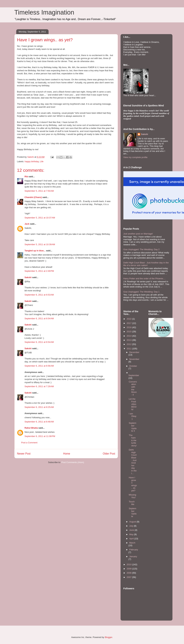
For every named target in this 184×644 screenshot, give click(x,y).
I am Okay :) (133, 416)
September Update (133, 512)
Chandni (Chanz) (33, 197)
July (132, 526)
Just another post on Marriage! (138, 234)
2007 (130, 577)
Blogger (108, 637)
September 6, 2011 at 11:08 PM (40, 436)
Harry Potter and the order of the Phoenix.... (144, 279)
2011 (130, 349)
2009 (130, 569)
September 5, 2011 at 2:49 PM (39, 271)
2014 (130, 336)
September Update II (133, 427)
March (132, 543)
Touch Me (132, 503)
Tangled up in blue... (35, 251)
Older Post (109, 454)
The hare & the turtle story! (133, 440)
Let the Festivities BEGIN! (133, 404)
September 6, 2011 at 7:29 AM (39, 386)
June (132, 530)
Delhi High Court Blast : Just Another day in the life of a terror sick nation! (146, 264)
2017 (130, 323)
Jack (27, 224)
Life (42, 161)
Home (67, 454)
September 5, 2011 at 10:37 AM (40, 218)
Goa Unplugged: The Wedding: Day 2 (141, 249)
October (133, 366)
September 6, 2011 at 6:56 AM (39, 366)
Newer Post (24, 454)
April (132, 539)
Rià (26, 177)
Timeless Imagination (44, 12)
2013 (130, 340)
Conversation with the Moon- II (133, 388)
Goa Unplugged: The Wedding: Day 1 (141, 292)
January (133, 556)
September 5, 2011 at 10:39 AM (40, 244)
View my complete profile (135, 157)
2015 (130, 332)
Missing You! (132, 496)
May (132, 534)
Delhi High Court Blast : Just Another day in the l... (133, 461)
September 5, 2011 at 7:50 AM (39, 191)
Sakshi (28, 277)
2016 (130, 327)
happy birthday (32, 161)
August (133, 522)
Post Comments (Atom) (73, 462)
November (134, 359)
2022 (130, 319)
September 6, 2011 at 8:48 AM (39, 422)
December (134, 352)
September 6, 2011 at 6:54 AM (39, 318)
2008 (130, 573)
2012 (130, 344)
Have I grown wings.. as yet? (133, 484)
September (134, 375)
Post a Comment (29, 443)
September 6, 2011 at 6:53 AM (39, 295)
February (134, 550)
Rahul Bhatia (31, 428)
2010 (130, 564)
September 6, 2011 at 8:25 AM (39, 407)
